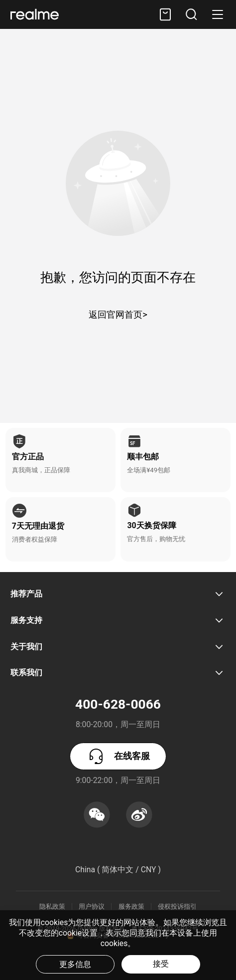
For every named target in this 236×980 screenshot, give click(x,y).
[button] (192, 14)
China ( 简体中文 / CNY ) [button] (118, 870)
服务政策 (131, 906)
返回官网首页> (118, 314)
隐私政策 (52, 906)
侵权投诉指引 (177, 906)
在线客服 (118, 757)
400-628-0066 (118, 704)
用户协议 (92, 906)
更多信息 (75, 964)
